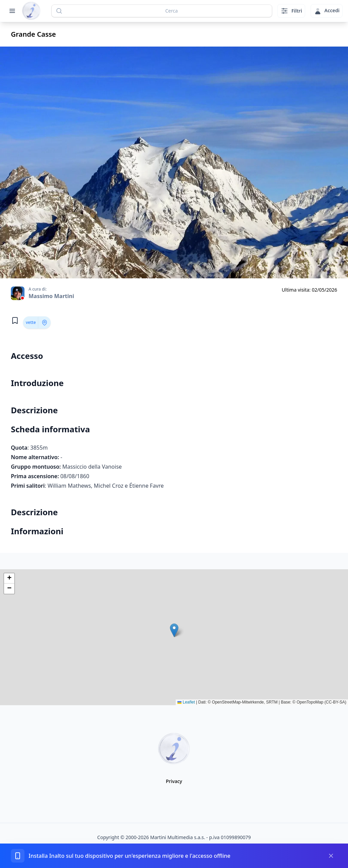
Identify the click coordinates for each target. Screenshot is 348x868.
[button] (174, 630)
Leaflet (186, 702)
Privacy (174, 781)
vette (31, 322)
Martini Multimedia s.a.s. (178, 837)
